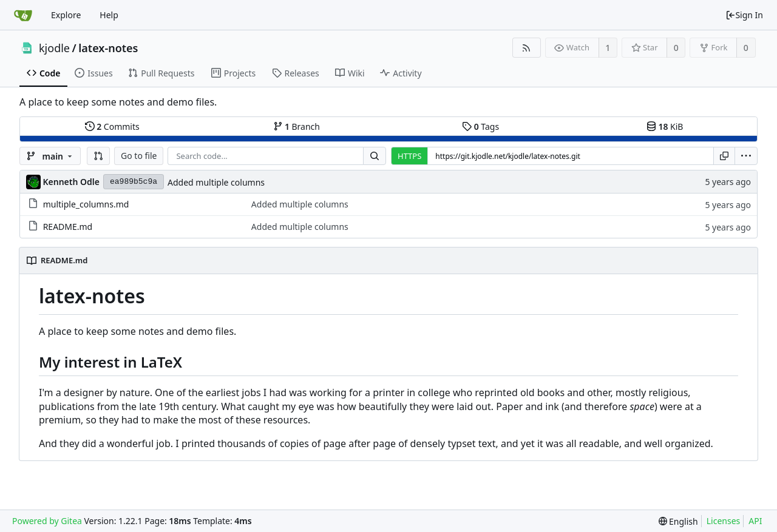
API (755, 521)
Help (109, 15)
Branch (297, 126)
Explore (66, 15)
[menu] (746, 156)
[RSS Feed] (527, 48)
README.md (68, 227)
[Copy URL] (724, 156)
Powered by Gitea (47, 521)
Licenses (724, 521)
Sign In (744, 15)
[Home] (23, 15)
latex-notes (108, 48)
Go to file (139, 156)
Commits (112, 126)
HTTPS (409, 156)
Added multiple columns (216, 182)
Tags (480, 126)
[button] (98, 156)
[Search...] (375, 156)
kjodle (54, 48)
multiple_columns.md (86, 204)
